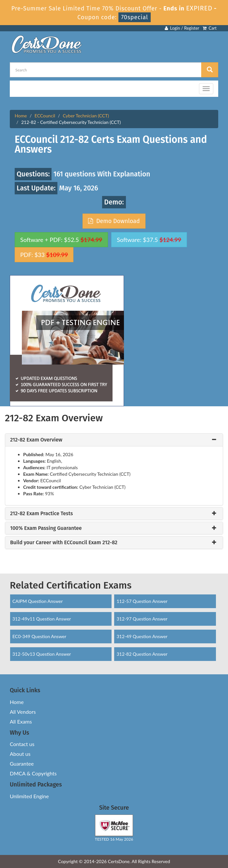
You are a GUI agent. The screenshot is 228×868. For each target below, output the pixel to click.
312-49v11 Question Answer (42, 619)
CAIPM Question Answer (38, 601)
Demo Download (114, 221)
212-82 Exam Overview (36, 440)
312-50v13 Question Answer (42, 654)
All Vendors (23, 712)
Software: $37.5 (149, 240)
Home (21, 116)
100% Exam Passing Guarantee (46, 528)
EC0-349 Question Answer (39, 636)
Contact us (22, 744)
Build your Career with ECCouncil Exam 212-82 (64, 543)
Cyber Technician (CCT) (86, 116)
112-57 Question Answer (142, 601)
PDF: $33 (44, 255)
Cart (210, 28)
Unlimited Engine (29, 796)
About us (20, 754)
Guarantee (22, 763)
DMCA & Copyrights (33, 773)
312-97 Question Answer (142, 619)
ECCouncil (45, 116)
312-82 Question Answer (142, 654)
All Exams (21, 721)
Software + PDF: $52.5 (61, 240)
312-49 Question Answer (142, 636)
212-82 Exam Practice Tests (41, 514)
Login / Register (182, 28)
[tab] (114, 440)
